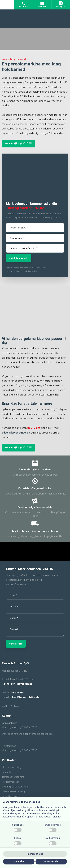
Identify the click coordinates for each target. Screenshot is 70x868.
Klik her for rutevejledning (17, 684)
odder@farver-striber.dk (16, 433)
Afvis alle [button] (19, 861)
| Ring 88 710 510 (19, 144)
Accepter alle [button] (51, 861)
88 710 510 (34, 428)
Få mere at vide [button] (35, 854)
